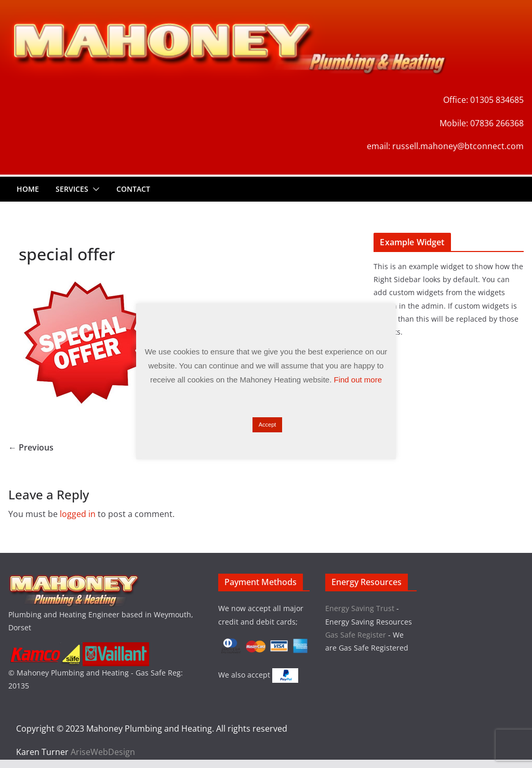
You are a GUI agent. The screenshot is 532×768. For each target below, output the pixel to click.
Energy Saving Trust (360, 608)
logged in (78, 514)
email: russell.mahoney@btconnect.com (445, 146)
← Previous (31, 447)
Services (72, 189)
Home (28, 189)
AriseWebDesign (103, 752)
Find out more (358, 380)
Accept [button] (268, 425)
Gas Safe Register (357, 635)
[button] (94, 189)
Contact (133, 189)
